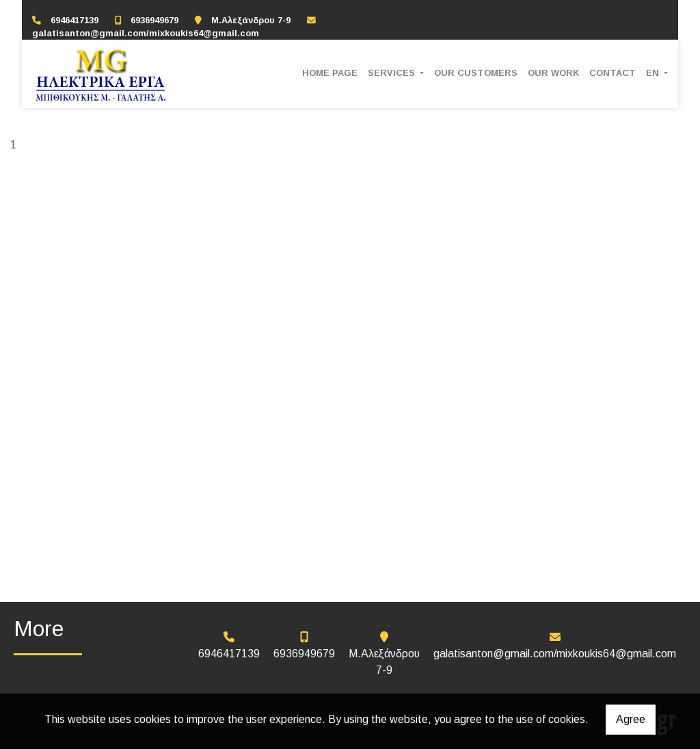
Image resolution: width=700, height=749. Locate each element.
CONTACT (612, 73)
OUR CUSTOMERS (476, 73)
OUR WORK (553, 73)
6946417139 (75, 20)
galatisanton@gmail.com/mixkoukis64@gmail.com (146, 33)
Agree (631, 719)
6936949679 (154, 20)
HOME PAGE (330, 73)
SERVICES (393, 73)
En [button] (654, 73)
